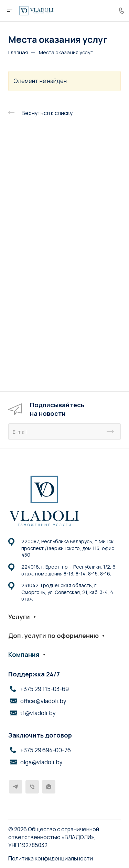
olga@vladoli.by (41, 762)
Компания (24, 654)
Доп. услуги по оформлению (53, 636)
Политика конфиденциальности (51, 858)
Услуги (19, 617)
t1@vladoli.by (38, 713)
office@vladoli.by (43, 701)
